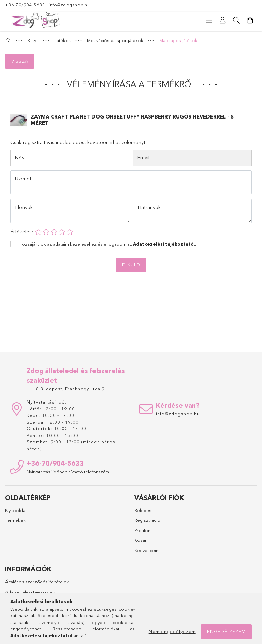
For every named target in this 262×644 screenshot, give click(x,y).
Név (19, 158)
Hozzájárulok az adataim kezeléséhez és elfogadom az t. (107, 244)
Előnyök (24, 207)
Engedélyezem (226, 631)
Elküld (131, 265)
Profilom (143, 530)
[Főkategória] (9, 40)
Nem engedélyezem (172, 631)
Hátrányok (149, 207)
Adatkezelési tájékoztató (31, 592)
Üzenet (23, 179)
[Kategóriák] (209, 20)
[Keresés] (236, 20)
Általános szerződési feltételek (37, 582)
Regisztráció (147, 520)
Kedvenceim (147, 550)
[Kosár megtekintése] (250, 20)
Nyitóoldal (16, 510)
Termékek (15, 520)
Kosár (141, 540)
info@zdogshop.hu (69, 5)
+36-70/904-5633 (25, 5)
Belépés (143, 510)
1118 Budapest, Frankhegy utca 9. (66, 389)
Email (143, 158)
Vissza (20, 61)
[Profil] (223, 20)
